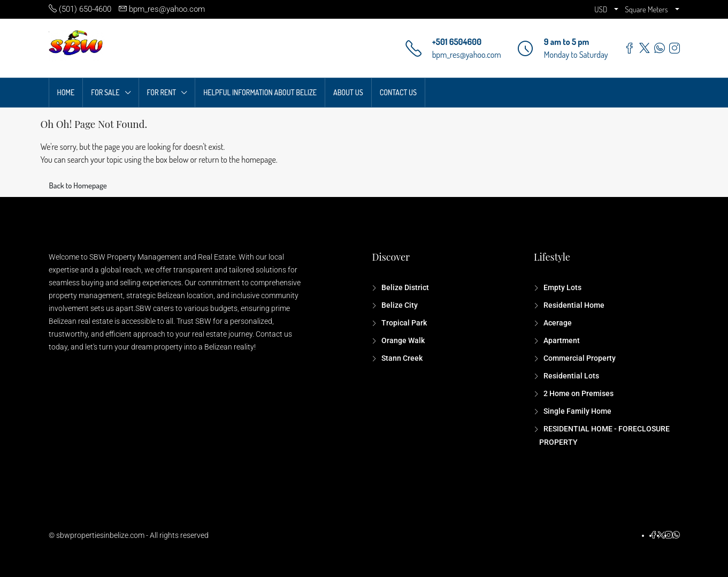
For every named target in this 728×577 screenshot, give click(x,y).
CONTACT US (398, 92)
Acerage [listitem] (557, 323)
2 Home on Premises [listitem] (578, 393)
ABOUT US (348, 92)
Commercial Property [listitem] (579, 358)
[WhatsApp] (676, 535)
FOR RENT (162, 92)
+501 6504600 (457, 42)
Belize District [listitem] (404, 287)
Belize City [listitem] (399, 305)
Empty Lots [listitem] (562, 287)
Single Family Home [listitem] (577, 411)
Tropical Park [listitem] (403, 323)
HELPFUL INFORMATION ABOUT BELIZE (260, 92)
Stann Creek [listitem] (401, 358)
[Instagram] (669, 535)
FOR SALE (105, 92)
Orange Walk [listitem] (402, 340)
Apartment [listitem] (561, 340)
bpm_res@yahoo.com (467, 55)
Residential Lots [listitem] (570, 376)
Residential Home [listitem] (573, 305)
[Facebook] (654, 535)
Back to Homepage (78, 185)
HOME (66, 92)
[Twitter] (661, 535)
